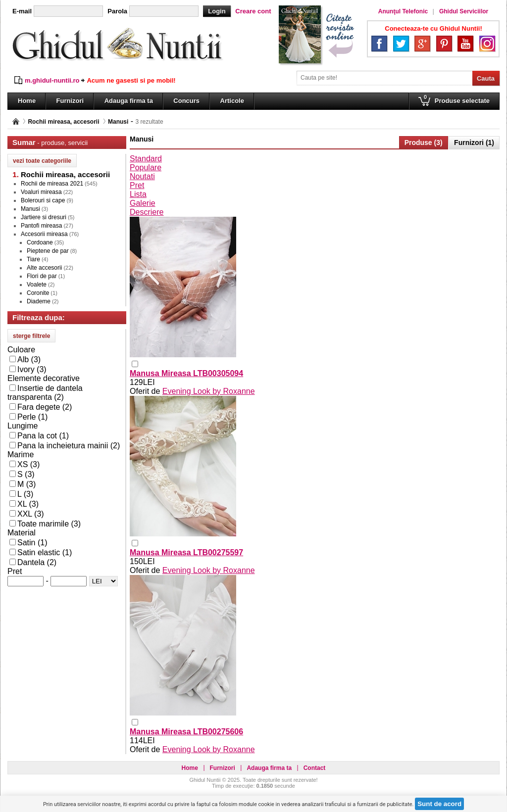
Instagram (487, 44)
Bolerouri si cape (43, 200)
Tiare (33, 259)
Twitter (401, 44)
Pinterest (444, 44)
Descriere (147, 212)
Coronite (38, 293)
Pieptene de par (48, 251)
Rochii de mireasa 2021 (52, 184)
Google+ (422, 44)
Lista (138, 194)
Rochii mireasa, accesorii (63, 122)
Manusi (118, 122)
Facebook (379, 44)
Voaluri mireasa (41, 192)
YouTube (465, 44)
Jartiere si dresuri (44, 217)
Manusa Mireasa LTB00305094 (186, 373)
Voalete (37, 285)
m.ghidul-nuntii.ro (52, 80)
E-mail (22, 11)
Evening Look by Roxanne (209, 391)
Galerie (143, 203)
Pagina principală (16, 121)
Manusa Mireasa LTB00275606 (186, 732)
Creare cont (253, 11)
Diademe (39, 301)
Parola (117, 11)
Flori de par (42, 276)
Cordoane (40, 242)
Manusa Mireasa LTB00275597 (186, 552)
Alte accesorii (44, 268)
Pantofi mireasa (41, 226)
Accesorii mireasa (44, 234)
